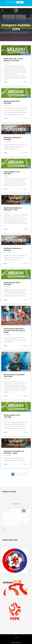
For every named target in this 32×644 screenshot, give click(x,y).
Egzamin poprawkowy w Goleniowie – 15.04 (13, 207)
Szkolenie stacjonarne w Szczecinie (13, 247)
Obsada (28, 95)
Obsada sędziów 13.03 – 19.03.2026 (12, 414)
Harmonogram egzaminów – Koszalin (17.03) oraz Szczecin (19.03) (14, 329)
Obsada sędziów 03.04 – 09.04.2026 (12, 100)
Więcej (5, 80)
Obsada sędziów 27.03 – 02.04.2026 (12, 171)
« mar (4, 528)
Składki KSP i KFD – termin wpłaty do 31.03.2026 (13, 58)
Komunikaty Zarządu (26, 52)
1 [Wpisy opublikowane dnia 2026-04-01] (12, 509)
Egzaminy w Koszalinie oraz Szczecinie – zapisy (14, 450)
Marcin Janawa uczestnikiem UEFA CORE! (14, 374)
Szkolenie (28, 131)
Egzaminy (28, 322)
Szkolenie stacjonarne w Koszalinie (13, 136)
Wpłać (20, 2)
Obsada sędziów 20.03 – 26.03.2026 (12, 282)
